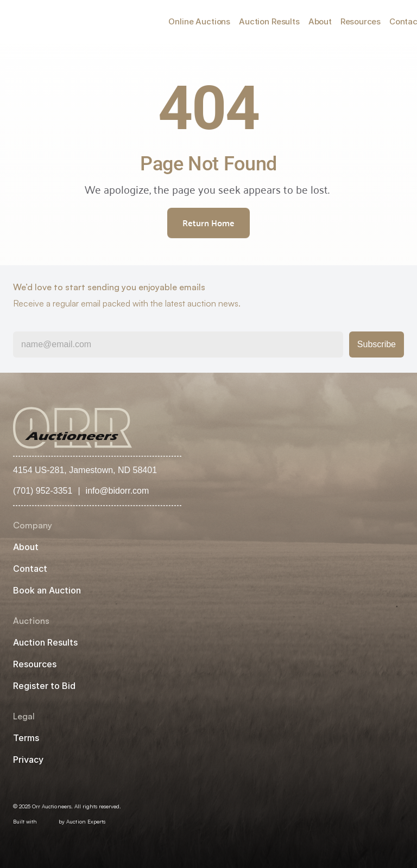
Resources (361, 21)
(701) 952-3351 (43, 491)
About (320, 21)
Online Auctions (199, 21)
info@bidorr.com (118, 491)
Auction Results (269, 21)
